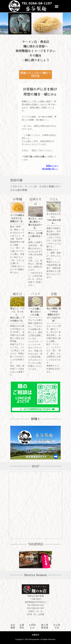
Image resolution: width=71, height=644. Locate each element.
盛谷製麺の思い (49, 169)
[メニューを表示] (57, 6)
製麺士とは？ (52, 166)
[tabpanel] (35, 51)
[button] (37, 2)
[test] (32, 626)
